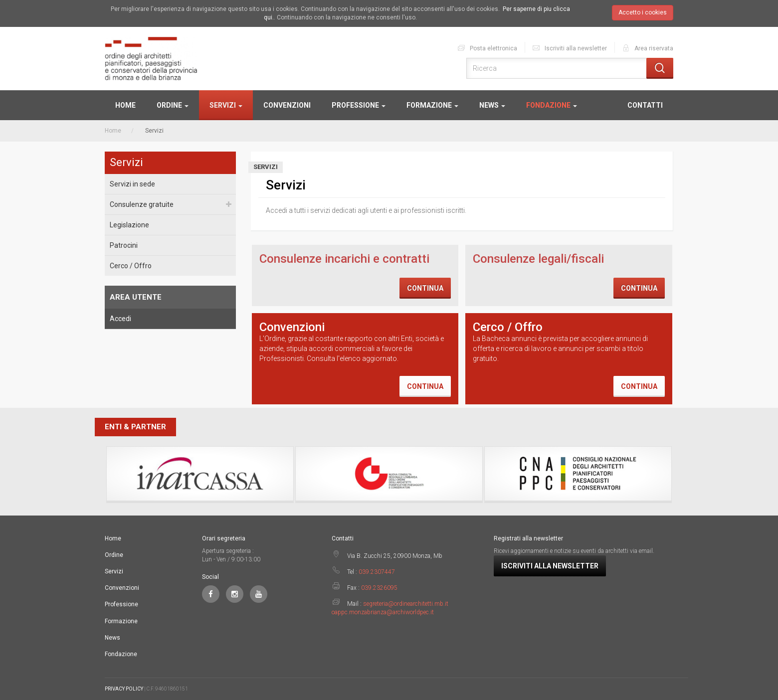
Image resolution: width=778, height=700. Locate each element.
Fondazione (552, 105)
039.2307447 (377, 572)
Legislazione (129, 225)
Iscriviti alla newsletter (569, 48)
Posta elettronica (487, 48)
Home (125, 105)
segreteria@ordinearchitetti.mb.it (406, 604)
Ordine (173, 105)
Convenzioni (287, 105)
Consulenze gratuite (142, 204)
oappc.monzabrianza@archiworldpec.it (383, 612)
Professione (359, 105)
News (492, 105)
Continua (425, 288)
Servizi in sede (132, 184)
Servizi (226, 105)
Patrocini (124, 245)
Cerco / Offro (131, 266)
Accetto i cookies (643, 12)
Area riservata (647, 48)
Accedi (120, 319)
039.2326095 (379, 588)
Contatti (645, 105)
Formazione (432, 105)
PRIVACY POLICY (124, 689)
